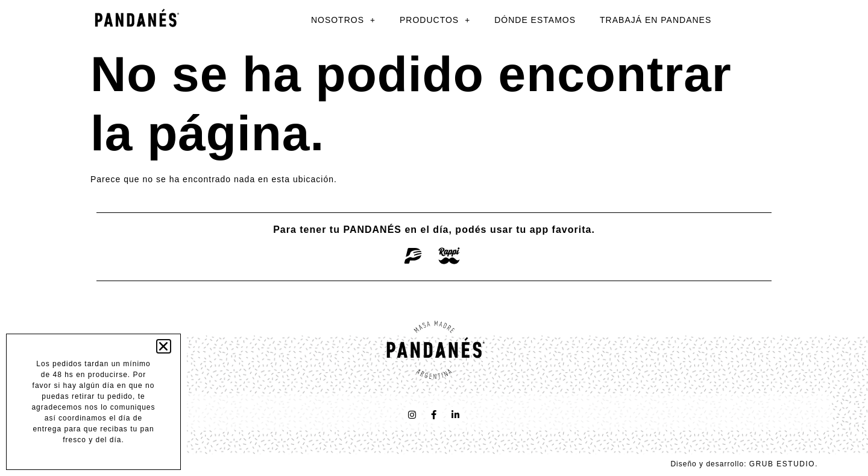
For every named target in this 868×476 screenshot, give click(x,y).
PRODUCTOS (435, 20)
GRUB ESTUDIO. (784, 464)
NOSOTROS (343, 20)
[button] (164, 346)
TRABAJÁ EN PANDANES (656, 20)
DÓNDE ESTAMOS (535, 20)
